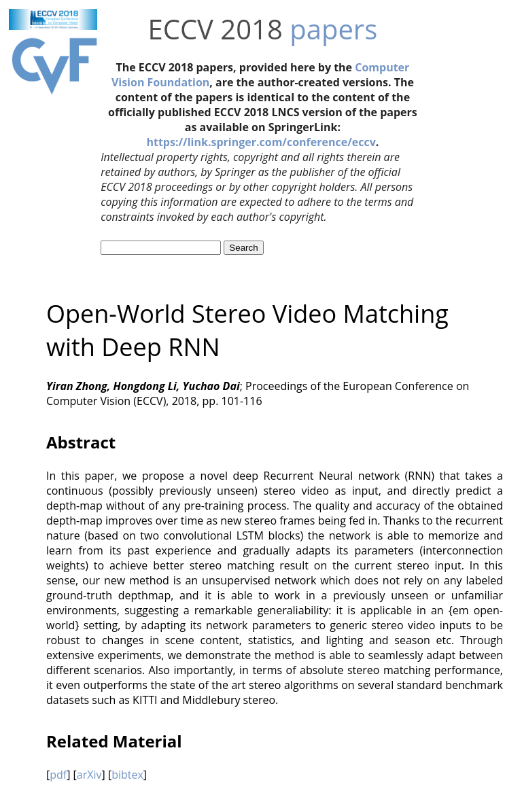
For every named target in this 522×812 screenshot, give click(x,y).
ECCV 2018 (215, 29)
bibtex (127, 775)
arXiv (89, 775)
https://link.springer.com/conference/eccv (261, 142)
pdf (58, 775)
